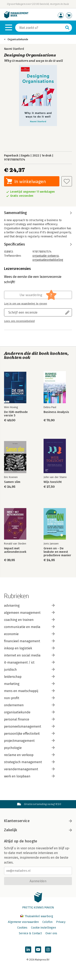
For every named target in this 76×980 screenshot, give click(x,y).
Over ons (51, 933)
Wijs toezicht (53, 482)
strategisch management (29, 762)
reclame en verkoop (29, 755)
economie (29, 634)
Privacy (61, 922)
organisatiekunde (29, 712)
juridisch (29, 670)
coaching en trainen (29, 620)
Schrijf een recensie (23, 312)
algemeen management (29, 613)
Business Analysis (56, 412)
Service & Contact (30, 933)
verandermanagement (29, 769)
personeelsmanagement (29, 726)
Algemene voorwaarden (23, 922)
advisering (29, 606)
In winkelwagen (30, 181)
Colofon (47, 922)
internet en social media (29, 655)
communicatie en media (29, 627)
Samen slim (12, 482)
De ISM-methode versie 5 (16, 414)
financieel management (29, 641)
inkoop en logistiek (29, 648)
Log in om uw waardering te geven (26, 304)
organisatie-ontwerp (46, 256)
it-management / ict (29, 662)
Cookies (22, 928)
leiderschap (29, 677)
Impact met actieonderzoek (15, 550)
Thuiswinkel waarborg (37, 916)
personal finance (29, 719)
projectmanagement (29, 741)
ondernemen (29, 705)
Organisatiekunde (18, 39)
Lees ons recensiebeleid (19, 321)
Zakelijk (38, 830)
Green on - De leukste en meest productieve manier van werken (57, 552)
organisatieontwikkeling (48, 260)
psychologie (29, 748)
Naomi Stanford (14, 49)
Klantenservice (38, 821)
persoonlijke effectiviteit (29, 734)
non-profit (29, 698)
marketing (29, 684)
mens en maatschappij (29, 691)
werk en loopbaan (29, 776)
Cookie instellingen (43, 928)
